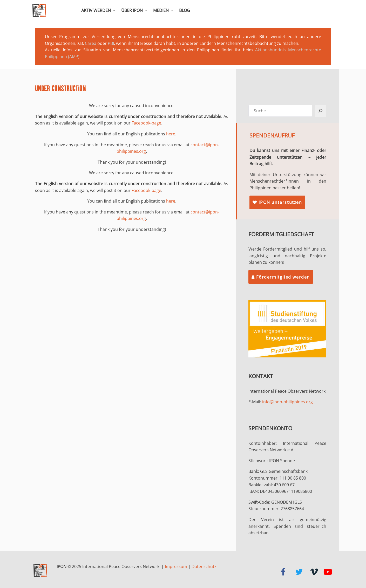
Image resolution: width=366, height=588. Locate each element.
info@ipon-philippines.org (287, 402)
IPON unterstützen (277, 202)
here (171, 134)
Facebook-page (146, 123)
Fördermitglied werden (281, 277)
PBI (111, 43)
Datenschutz (204, 566)
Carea (91, 43)
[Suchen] (321, 111)
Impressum (176, 566)
